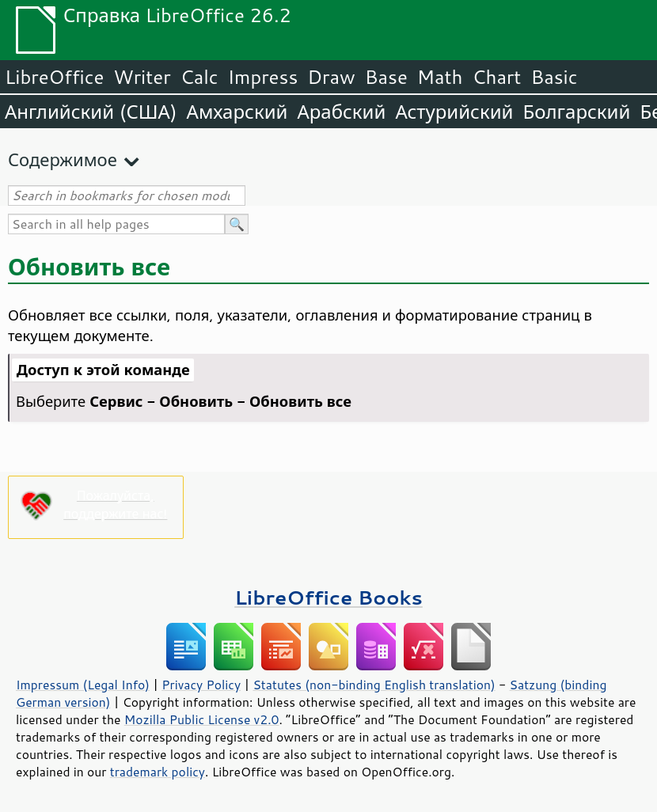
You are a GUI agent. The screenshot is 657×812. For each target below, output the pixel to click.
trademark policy (158, 772)
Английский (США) (91, 112)
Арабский (341, 112)
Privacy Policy (201, 685)
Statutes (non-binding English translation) (374, 685)
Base (386, 77)
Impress (263, 77)
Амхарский (237, 112)
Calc (199, 77)
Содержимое (63, 159)
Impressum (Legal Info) (83, 685)
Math (440, 77)
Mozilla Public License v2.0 (202, 719)
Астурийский (454, 112)
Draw (331, 77)
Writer (142, 77)
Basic (554, 77)
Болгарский (577, 112)
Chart (496, 77)
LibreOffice (54, 77)
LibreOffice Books (328, 597)
